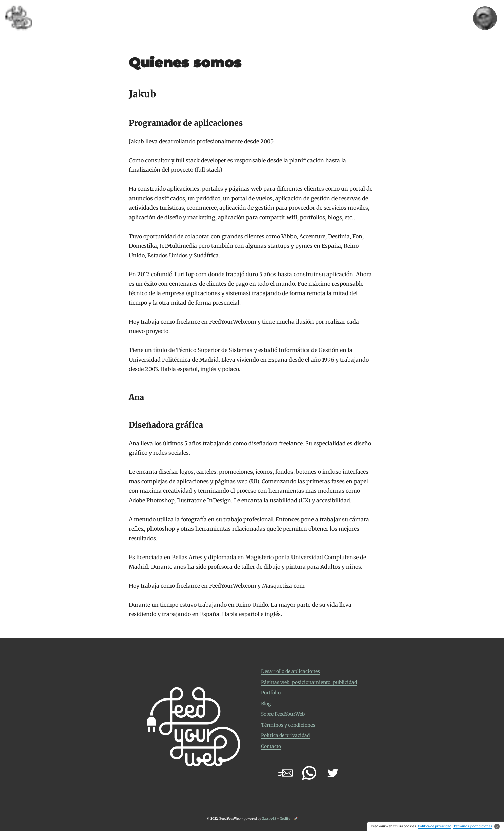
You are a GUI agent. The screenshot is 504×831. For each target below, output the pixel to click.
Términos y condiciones (288, 725)
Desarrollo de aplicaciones (290, 671)
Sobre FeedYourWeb (283, 714)
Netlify (285, 819)
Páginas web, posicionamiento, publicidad (309, 682)
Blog (266, 704)
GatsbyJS (269, 819)
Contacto (271, 746)
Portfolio (271, 693)
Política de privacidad (285, 735)
